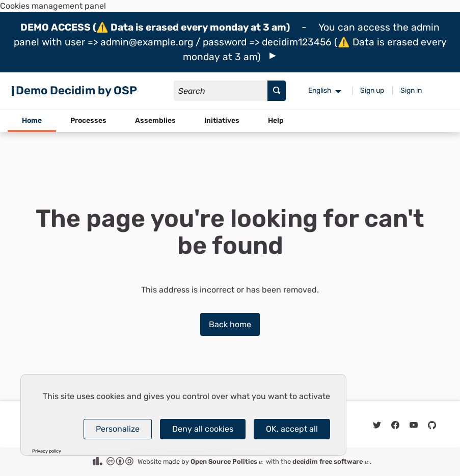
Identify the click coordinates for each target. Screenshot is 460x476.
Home (32, 121)
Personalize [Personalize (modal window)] (118, 429)
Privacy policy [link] (47, 451)
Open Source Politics (227, 461)
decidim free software (331, 461)
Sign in (411, 90)
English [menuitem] (320, 90)
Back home (230, 324)
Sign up (372, 90)
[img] (273, 56)
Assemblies (155, 121)
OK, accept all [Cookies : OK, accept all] (292, 429)
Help (276, 121)
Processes (88, 121)
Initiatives (222, 121)
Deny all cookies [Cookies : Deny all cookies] (203, 429)
